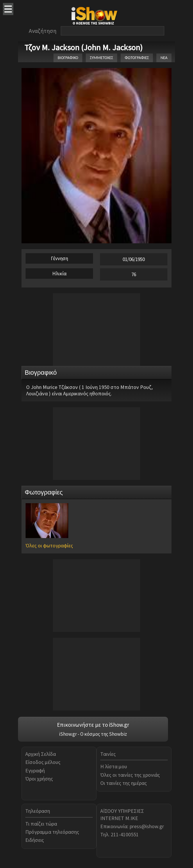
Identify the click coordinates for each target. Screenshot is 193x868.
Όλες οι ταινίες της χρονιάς (130, 775)
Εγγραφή (35, 770)
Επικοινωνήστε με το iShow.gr (93, 725)
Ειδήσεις (35, 840)
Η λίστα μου (114, 766)
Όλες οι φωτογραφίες (49, 545)
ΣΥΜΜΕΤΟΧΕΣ (101, 58)
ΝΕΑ (164, 58)
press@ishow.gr (147, 826)
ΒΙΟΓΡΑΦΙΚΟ (68, 58)
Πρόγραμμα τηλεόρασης (52, 832)
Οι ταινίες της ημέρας (124, 783)
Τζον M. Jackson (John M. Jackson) (84, 47)
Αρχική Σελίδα (41, 754)
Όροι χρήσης (39, 779)
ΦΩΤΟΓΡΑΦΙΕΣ (137, 58)
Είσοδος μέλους (43, 762)
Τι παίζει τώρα (41, 824)
